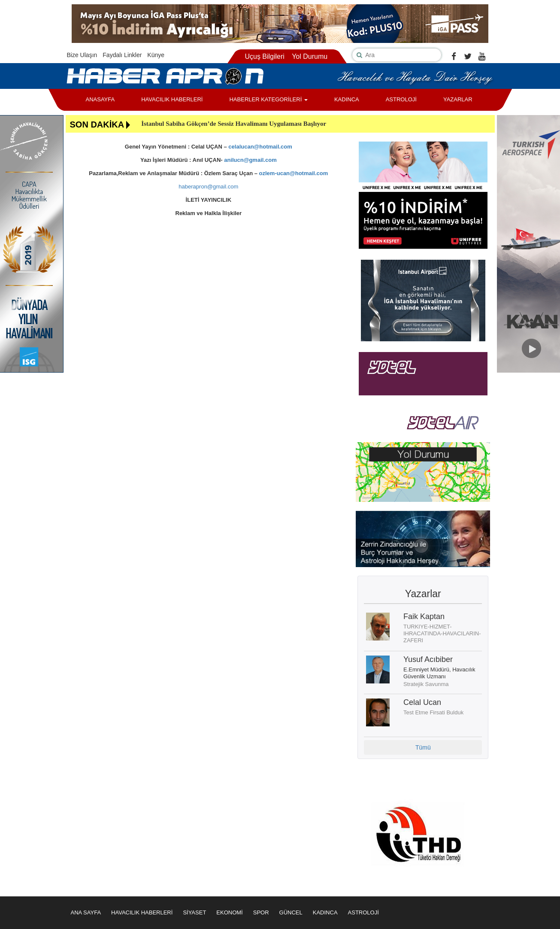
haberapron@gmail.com (208, 187)
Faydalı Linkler (122, 55)
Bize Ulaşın (82, 55)
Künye (156, 55)
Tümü (423, 747)
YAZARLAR (458, 99)
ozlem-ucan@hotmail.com (294, 173)
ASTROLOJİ (401, 99)
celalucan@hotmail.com (260, 147)
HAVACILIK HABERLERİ (172, 99)
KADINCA (347, 99)
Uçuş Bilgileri (264, 56)
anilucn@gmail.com (250, 160)
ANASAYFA (100, 99)
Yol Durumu (310, 56)
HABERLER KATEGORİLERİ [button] (268, 99)
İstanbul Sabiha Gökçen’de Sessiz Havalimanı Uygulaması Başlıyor (234, 124)
